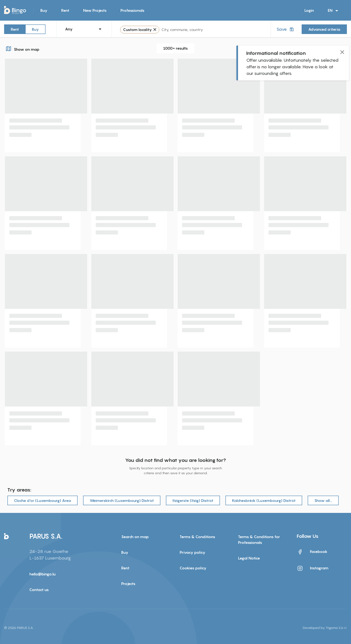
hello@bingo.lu (43, 574)
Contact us (39, 590)
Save (286, 29)
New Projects (95, 10)
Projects (128, 584)
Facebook (312, 552)
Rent (65, 10)
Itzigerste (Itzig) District (193, 500)
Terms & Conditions (197, 537)
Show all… (323, 500)
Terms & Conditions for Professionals (259, 540)
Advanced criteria (324, 29)
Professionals (132, 10)
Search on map (135, 537)
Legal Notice (249, 558)
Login (309, 10)
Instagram (313, 568)
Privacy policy (193, 552)
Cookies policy (193, 568)
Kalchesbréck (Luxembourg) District (264, 500)
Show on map (22, 49)
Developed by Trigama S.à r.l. (325, 628)
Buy (44, 10)
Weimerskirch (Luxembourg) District (122, 500)
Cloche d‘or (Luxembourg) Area (43, 500)
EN (334, 11)
